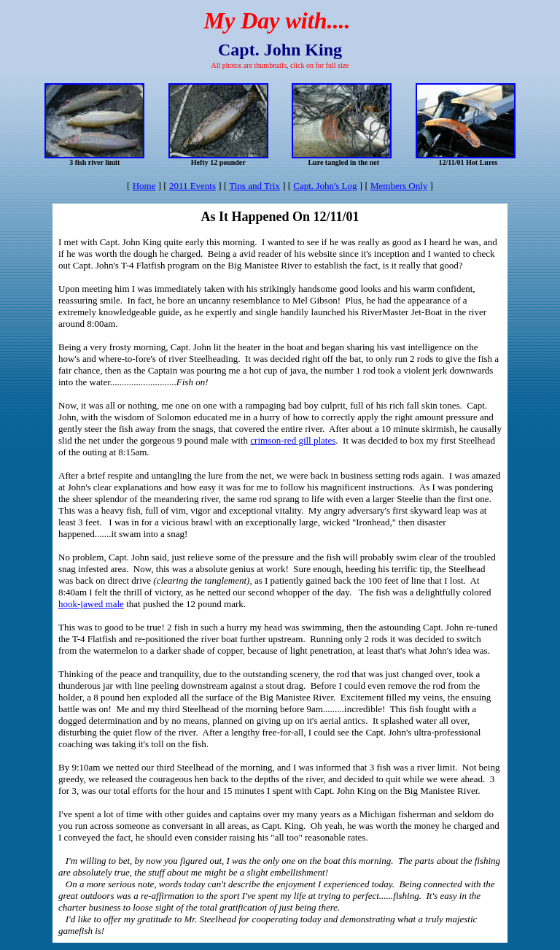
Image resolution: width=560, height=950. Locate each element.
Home (144, 186)
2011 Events (192, 186)
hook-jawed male (91, 604)
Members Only (399, 186)
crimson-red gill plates (293, 440)
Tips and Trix (254, 186)
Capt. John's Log (325, 186)
